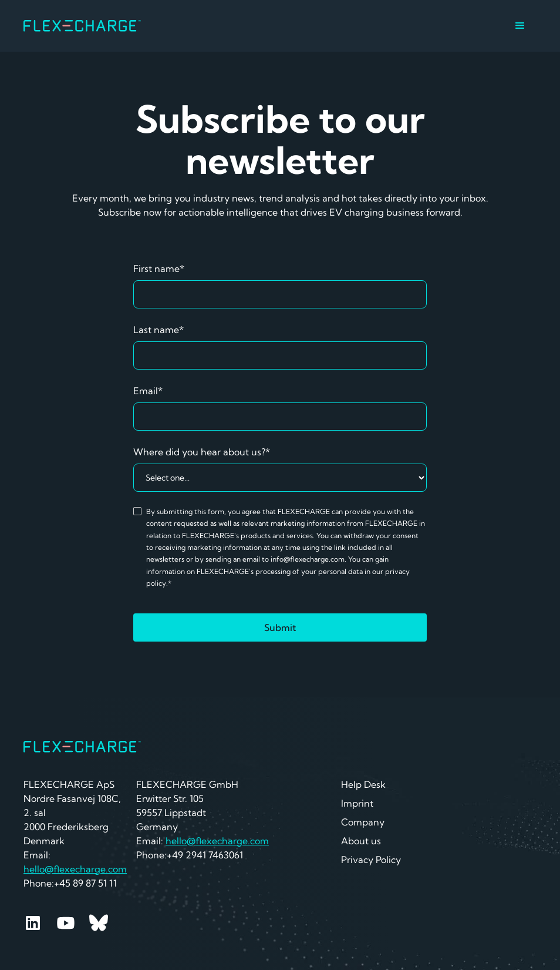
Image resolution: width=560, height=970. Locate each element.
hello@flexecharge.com (75, 869)
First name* (159, 268)
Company (363, 822)
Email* (148, 391)
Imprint (357, 803)
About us (361, 841)
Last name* (158, 330)
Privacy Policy (371, 860)
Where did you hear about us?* (202, 452)
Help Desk (363, 784)
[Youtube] (66, 923)
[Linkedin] (33, 923)
